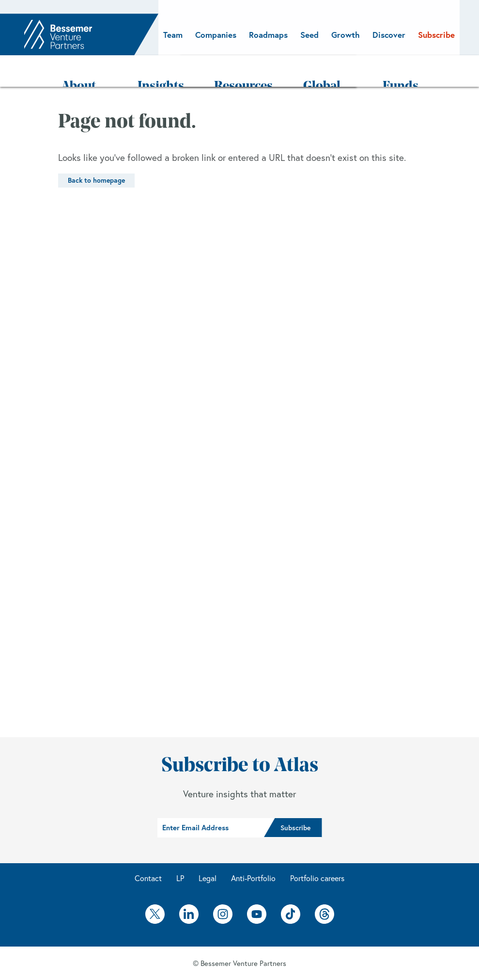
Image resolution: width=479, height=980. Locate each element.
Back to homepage (96, 153)
